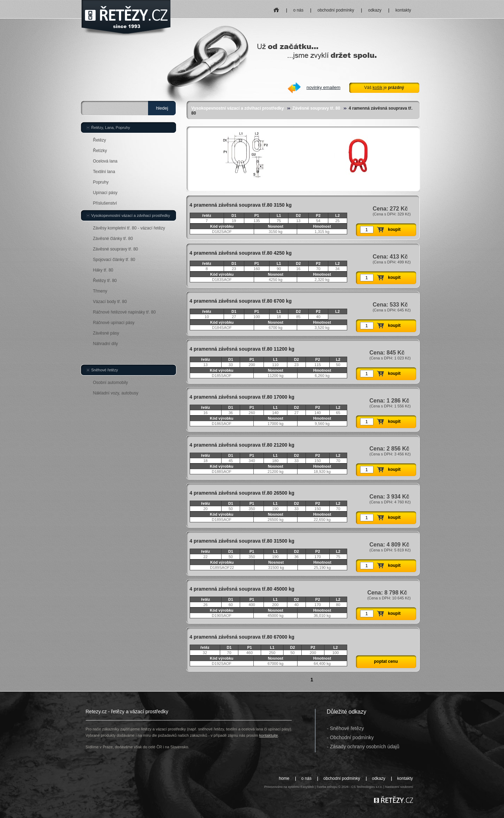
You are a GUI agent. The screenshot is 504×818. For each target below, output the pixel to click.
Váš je (384, 88)
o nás (298, 10)
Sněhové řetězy (105, 370)
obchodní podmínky (336, 10)
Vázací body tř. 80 (110, 302)
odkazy (375, 10)
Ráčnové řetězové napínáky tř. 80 (124, 312)
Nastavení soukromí (399, 787)
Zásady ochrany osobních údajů (365, 747)
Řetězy (100, 140)
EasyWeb (307, 787)
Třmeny (100, 291)
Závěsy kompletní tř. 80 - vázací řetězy (129, 228)
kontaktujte (269, 735)
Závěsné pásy (106, 333)
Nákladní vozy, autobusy (116, 393)
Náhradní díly (106, 344)
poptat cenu (386, 661)
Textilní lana (104, 172)
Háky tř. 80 (103, 270)
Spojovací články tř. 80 (114, 260)
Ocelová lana (105, 161)
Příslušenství (105, 203)
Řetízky (100, 151)
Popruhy (101, 182)
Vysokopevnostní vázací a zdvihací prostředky (238, 108)
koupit (394, 229)
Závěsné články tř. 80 (113, 239)
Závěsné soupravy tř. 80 (316, 108)
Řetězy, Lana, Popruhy (111, 128)
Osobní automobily (111, 383)
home (276, 8)
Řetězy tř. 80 (105, 281)
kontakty (403, 10)
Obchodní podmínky (352, 737)
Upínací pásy (105, 193)
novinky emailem (324, 87)
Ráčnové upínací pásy (114, 323)
